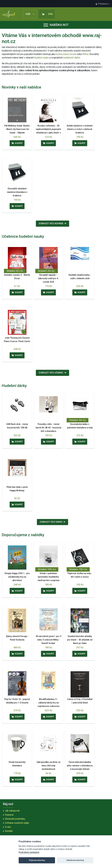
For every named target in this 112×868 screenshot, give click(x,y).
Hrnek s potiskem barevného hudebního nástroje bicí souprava (48, 577)
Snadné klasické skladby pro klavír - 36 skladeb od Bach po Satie (80, 640)
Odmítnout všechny (75, 860)
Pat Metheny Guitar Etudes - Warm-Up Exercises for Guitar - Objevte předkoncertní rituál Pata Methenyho (17, 133)
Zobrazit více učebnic (52, 373)
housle (73, 54)
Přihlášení (103, 4)
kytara (59, 54)
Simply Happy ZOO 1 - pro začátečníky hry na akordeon (17, 577)
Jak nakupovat (12, 811)
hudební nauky (42, 58)
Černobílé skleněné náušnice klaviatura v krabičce (17, 192)
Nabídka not (56, 25)
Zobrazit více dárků (52, 522)
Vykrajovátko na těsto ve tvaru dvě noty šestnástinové (48, 766)
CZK (30, 14)
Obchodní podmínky (15, 819)
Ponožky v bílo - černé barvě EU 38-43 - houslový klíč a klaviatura (48, 428)
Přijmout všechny (37, 860)
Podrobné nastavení (29, 852)
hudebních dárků (72, 58)
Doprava (9, 815)
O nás (8, 827)
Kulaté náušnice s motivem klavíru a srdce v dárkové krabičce (80, 129)
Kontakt (9, 831)
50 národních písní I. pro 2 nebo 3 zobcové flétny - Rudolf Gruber (48, 640)
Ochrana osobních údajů (17, 823)
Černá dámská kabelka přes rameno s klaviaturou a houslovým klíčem (80, 766)
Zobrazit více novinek (52, 224)
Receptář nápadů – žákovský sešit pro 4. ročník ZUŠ (48, 278)
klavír (66, 54)
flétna (86, 54)
